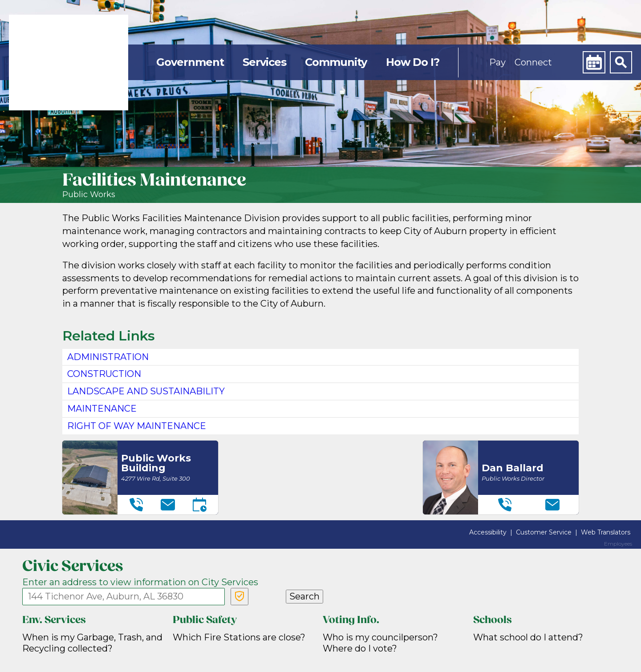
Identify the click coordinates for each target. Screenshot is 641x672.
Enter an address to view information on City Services (140, 582)
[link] (69, 63)
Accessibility (488, 532)
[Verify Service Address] (239, 597)
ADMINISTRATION (108, 357)
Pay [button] (497, 62)
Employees (618, 544)
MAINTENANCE (102, 409)
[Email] (168, 505)
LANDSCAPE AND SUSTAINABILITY (146, 391)
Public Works (89, 195)
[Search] (621, 62)
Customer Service (544, 532)
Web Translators (606, 532)
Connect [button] (533, 62)
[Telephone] (136, 505)
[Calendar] (594, 62)
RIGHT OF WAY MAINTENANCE (137, 426)
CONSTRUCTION (104, 374)
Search (304, 596)
